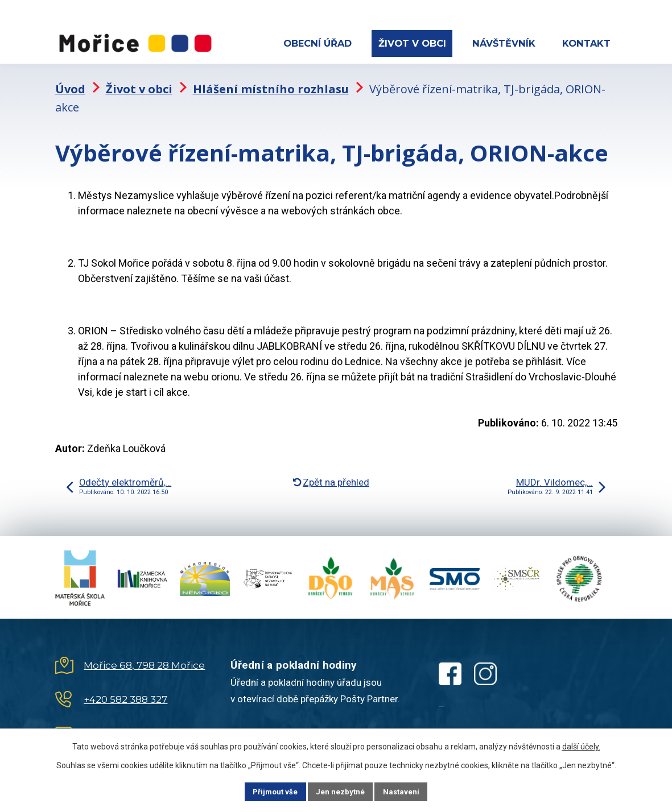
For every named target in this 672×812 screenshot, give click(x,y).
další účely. (581, 745)
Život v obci (412, 43)
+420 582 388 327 (125, 693)
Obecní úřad (318, 43)
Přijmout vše (267, 791)
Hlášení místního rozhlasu (271, 83)
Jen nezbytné (341, 791)
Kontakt (586, 43)
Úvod (70, 83)
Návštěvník (504, 43)
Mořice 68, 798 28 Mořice (144, 659)
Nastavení (410, 791)
